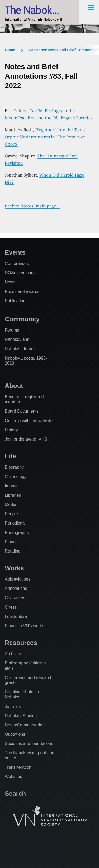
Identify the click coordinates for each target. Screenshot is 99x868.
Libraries (13, 495)
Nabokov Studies (21, 716)
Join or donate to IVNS (26, 439)
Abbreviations (18, 579)
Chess (11, 607)
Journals (13, 706)
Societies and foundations (29, 743)
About (14, 386)
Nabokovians (17, 339)
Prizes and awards (22, 291)
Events (15, 252)
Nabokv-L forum (20, 349)
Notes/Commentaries (25, 725)
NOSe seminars (20, 273)
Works (14, 568)
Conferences (17, 263)
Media (11, 505)
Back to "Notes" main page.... (33, 206)
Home (10, 50)
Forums (12, 330)
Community (22, 319)
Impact (11, 486)
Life (10, 456)
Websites (13, 777)
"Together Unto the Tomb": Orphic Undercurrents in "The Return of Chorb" (46, 137)
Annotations (16, 588)
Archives (13, 654)
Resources (21, 643)
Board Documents (22, 411)
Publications (16, 301)
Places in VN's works (24, 626)
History (11, 430)
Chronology (16, 476)
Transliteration (18, 767)
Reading (13, 551)
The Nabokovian (40, 10)
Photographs (17, 533)
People (11, 514)
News (10, 282)
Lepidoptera (16, 616)
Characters (15, 598)
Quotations (15, 734)
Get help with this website (29, 421)
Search (15, 794)
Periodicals (15, 523)
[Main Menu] (91, 7)
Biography (14, 467)
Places (11, 542)
